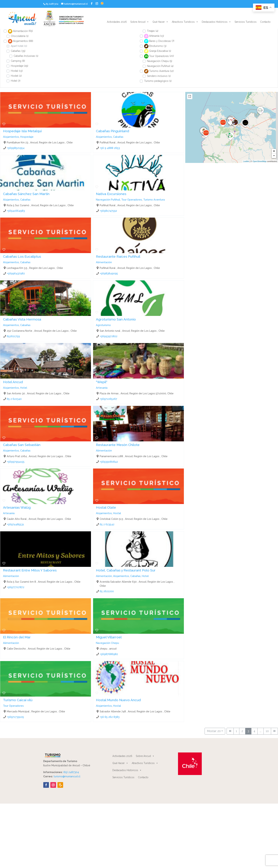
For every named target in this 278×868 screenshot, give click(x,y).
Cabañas (18, 51)
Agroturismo (103, 325)
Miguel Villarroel (109, 637)
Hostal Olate (106, 507)
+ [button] (274, 151)
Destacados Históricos (216, 22)
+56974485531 (15, 524)
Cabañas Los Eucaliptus (22, 256)
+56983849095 (109, 273)
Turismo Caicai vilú (18, 700)
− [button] (274, 156)
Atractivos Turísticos (185, 22)
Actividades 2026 (117, 22)
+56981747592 (108, 211)
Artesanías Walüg (17, 507)
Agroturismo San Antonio (116, 319)
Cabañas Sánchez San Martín (26, 194)
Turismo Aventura (154, 199)
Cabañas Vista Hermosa (22, 319)
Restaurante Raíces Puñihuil (118, 256)
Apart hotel (19, 46)
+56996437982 (16, 273)
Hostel (16, 76)
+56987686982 (109, 654)
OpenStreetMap (260, 161)
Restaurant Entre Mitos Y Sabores (30, 570)
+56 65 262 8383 (110, 717)
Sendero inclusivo (159, 76)
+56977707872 (16, 587)
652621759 (13, 336)
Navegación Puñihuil (160, 66)
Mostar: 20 (214, 731)
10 (267, 731)
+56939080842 (109, 462)
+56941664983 (16, 211)
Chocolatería (20, 36)
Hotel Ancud (13, 382)
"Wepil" (102, 382)
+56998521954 (16, 148)
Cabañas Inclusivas (26, 56)
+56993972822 (109, 336)
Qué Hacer (160, 22)
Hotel (16, 81)
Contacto (265, 22)
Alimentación (104, 262)
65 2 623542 (107, 524)
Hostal (17, 71)
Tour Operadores (132, 199)
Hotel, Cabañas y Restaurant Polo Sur (126, 570)
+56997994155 (16, 462)
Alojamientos (11, 137)
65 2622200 (107, 591)
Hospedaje (20, 66)
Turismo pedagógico (158, 81)
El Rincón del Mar (17, 637)
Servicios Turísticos (246, 22)
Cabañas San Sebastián (22, 445)
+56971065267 (108, 399)
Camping (18, 61)
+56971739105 (15, 717)
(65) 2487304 (71, 772)
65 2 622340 (14, 399)
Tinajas (153, 31)
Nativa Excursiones (111, 194)
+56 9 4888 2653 (110, 148)
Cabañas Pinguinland (112, 131)
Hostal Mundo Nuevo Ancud (118, 700)
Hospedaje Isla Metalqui (22, 131)
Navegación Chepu (160, 61)
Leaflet (246, 161)
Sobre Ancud (140, 22)
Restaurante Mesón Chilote (118, 445)
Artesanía (102, 388)
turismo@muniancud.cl (67, 776)
